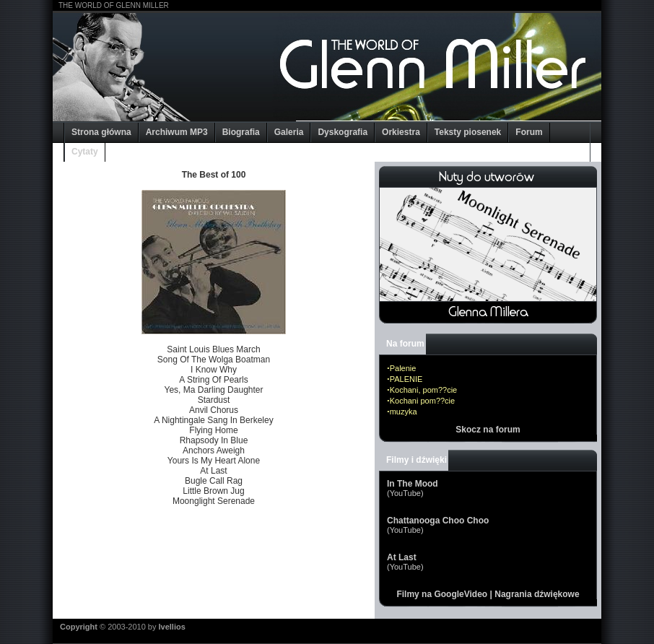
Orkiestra (401, 132)
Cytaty (85, 152)
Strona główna (101, 132)
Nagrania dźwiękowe (537, 594)
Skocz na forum (488, 430)
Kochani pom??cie (423, 401)
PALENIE (406, 379)
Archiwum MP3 (177, 132)
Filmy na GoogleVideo (442, 594)
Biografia (241, 132)
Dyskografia (343, 132)
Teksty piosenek (468, 132)
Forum (529, 132)
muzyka (404, 412)
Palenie (403, 368)
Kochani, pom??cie (424, 390)
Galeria (289, 132)
